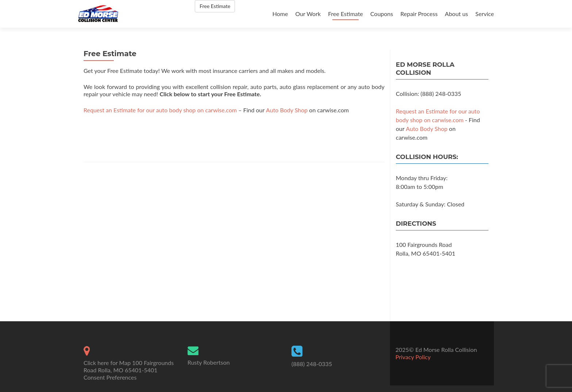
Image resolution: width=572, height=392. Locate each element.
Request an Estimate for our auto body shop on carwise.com (160, 110)
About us (457, 14)
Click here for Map (107, 363)
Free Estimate (345, 14)
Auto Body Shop (287, 110)
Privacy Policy (413, 357)
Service (485, 14)
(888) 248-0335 (312, 364)
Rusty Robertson (209, 362)
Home (280, 14)
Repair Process (419, 14)
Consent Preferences (110, 377)
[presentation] (139, 137)
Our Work (308, 14)
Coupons (382, 14)
